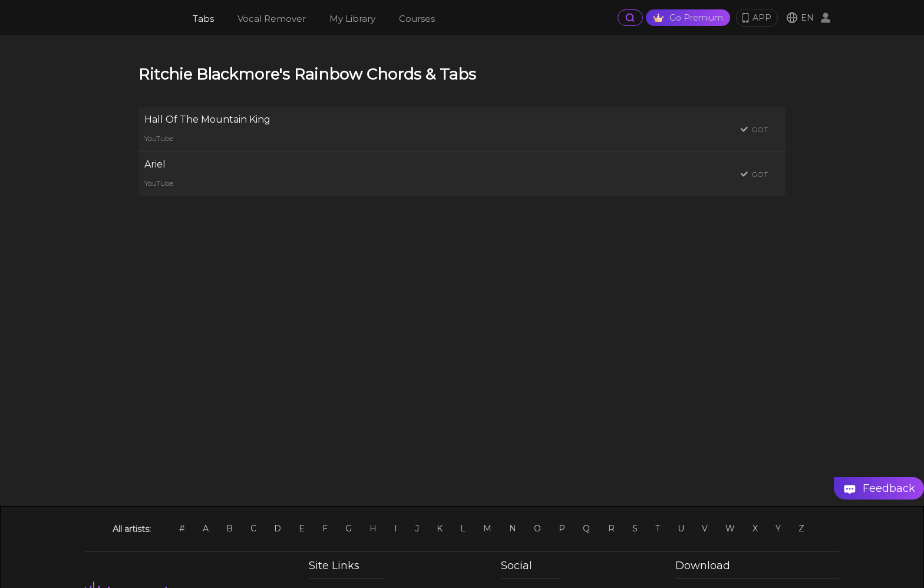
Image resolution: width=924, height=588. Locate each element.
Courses (417, 19)
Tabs (203, 19)
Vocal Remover (272, 19)
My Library (352, 19)
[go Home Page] (133, 18)
